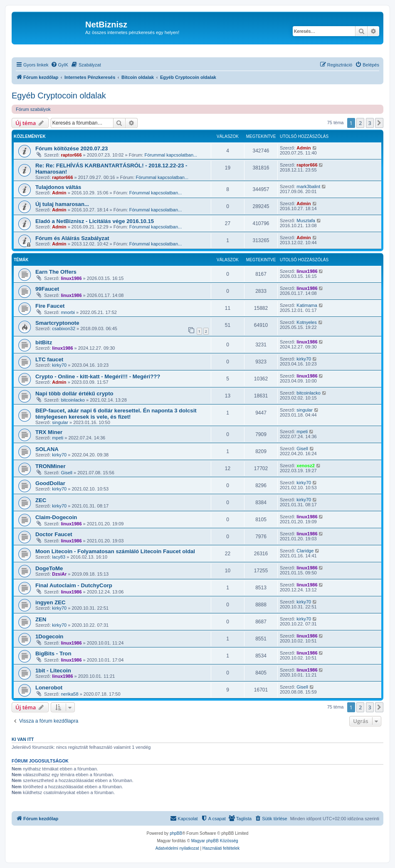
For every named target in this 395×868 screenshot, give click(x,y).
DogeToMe (49, 568)
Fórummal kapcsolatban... (171, 155)
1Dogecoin (49, 636)
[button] (379, 123)
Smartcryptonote (57, 323)
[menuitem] (59, 65)
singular (60, 422)
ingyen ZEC (51, 602)
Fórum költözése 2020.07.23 (72, 148)
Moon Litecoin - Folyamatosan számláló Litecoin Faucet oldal (115, 551)
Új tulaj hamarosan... (62, 204)
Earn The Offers (56, 272)
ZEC (41, 500)
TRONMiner (51, 466)
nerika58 (69, 694)
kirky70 (59, 365)
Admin (304, 148)
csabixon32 (64, 329)
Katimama (307, 305)
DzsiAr (59, 574)
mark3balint (308, 186)
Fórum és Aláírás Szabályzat (72, 238)
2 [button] (360, 123)
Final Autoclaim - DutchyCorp (74, 585)
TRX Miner (49, 432)
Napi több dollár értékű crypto (74, 394)
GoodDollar (50, 483)
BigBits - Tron (53, 653)
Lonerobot (49, 688)
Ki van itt (23, 739)
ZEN (41, 619)
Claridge (305, 551)
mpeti (58, 438)
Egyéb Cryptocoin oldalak (59, 96)
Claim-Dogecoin (56, 517)
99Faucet (47, 289)
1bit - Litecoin (53, 671)
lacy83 (59, 557)
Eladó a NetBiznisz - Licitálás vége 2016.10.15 (95, 221)
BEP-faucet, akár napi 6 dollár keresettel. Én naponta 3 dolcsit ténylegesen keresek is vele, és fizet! (116, 414)
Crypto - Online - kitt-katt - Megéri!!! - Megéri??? (98, 376)
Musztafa (306, 221)
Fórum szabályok (33, 109)
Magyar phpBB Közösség (215, 841)
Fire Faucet (50, 306)
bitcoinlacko (73, 400)
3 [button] (370, 123)
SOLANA (47, 449)
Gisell (302, 449)
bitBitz (44, 342)
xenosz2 (305, 466)
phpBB (176, 833)
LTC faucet (49, 359)
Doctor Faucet (54, 534)
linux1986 (71, 278)
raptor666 (71, 155)
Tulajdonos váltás (58, 187)
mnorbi (68, 312)
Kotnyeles (306, 322)
